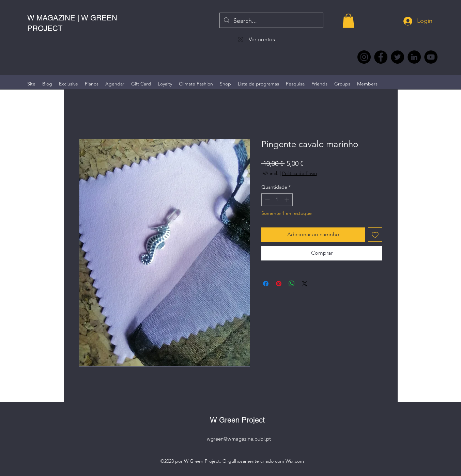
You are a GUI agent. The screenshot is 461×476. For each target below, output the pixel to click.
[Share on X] (305, 284)
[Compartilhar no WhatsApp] (292, 284)
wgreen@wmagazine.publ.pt (239, 439)
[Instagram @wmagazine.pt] (364, 57)
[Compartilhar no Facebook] (266, 284)
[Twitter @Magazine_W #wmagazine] (397, 57)
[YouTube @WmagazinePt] (431, 57)
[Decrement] (267, 200)
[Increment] (287, 200)
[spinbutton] (277, 200)
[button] (348, 21)
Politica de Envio (299, 173)
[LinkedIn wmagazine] (414, 57)
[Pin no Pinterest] (279, 284)
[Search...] (271, 21)
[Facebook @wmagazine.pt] (381, 57)
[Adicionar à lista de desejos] (375, 235)
